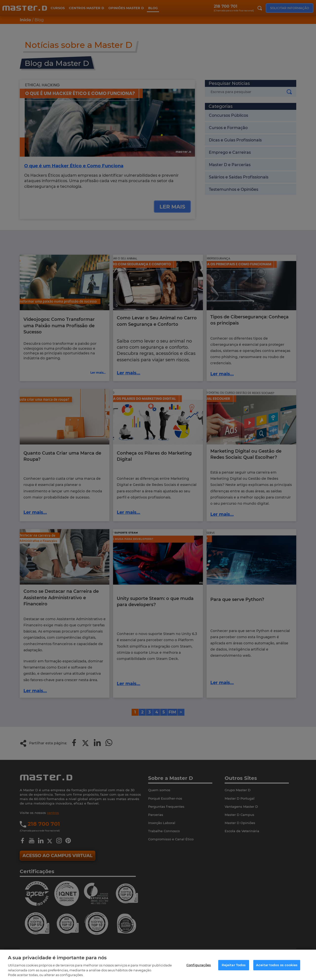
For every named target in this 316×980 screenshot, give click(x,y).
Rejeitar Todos (234, 965)
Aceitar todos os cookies (277, 965)
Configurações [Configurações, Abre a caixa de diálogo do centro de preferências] (199, 965)
